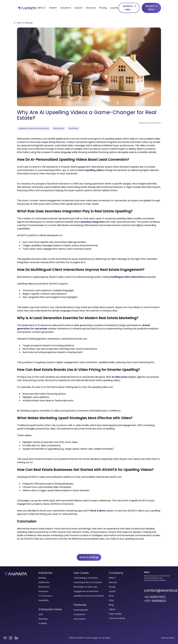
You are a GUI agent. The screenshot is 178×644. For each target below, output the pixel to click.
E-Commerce (45, 596)
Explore (78, 8)
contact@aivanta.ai (159, 590)
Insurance (43, 591)
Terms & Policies (117, 618)
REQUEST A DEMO (151, 8)
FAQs (111, 600)
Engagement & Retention (86, 591)
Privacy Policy (168, 638)
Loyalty (114, 8)
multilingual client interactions (128, 277)
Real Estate (44, 587)
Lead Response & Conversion (88, 582)
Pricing (103, 8)
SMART (53, 8)
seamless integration (93, 222)
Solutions (66, 8)
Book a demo (98, 511)
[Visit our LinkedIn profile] (16, 638)
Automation (80, 619)
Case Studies (115, 614)
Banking (42, 578)
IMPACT (42, 8)
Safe (41, 614)
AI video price (119, 377)
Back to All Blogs (23, 23)
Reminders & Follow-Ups (85, 587)
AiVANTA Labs (130, 8)
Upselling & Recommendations (89, 596)
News (111, 596)
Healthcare (44, 582)
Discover (91, 8)
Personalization (81, 610)
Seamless (43, 619)
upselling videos (94, 170)
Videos (112, 609)
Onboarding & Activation (86, 578)
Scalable (43, 623)
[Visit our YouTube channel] (5, 638)
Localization (79, 614)
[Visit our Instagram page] (11, 638)
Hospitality (44, 600)
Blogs (111, 605)
